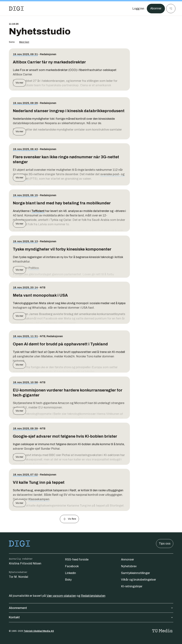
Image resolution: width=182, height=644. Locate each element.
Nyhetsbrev (129, 566)
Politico (34, 268)
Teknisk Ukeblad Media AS (39, 631)
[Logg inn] (138, 9)
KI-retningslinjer (132, 586)
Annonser (127, 560)
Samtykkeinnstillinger (135, 573)
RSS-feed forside (77, 560)
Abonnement (91, 608)
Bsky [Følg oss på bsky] (68, 580)
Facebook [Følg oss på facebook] (72, 566)
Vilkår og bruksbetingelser (139, 580)
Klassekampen (39, 499)
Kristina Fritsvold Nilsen (25, 563)
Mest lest (24, 42)
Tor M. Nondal (18, 577)
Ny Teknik (20, 185)
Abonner (156, 9)
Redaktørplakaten (93, 596)
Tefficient (38, 211)
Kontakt (91, 617)
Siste (12, 42)
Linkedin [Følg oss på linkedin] (70, 573)
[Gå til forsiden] (16, 9)
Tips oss (165, 544)
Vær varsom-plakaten (61, 596)
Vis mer (19, 83)
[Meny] (171, 9)
